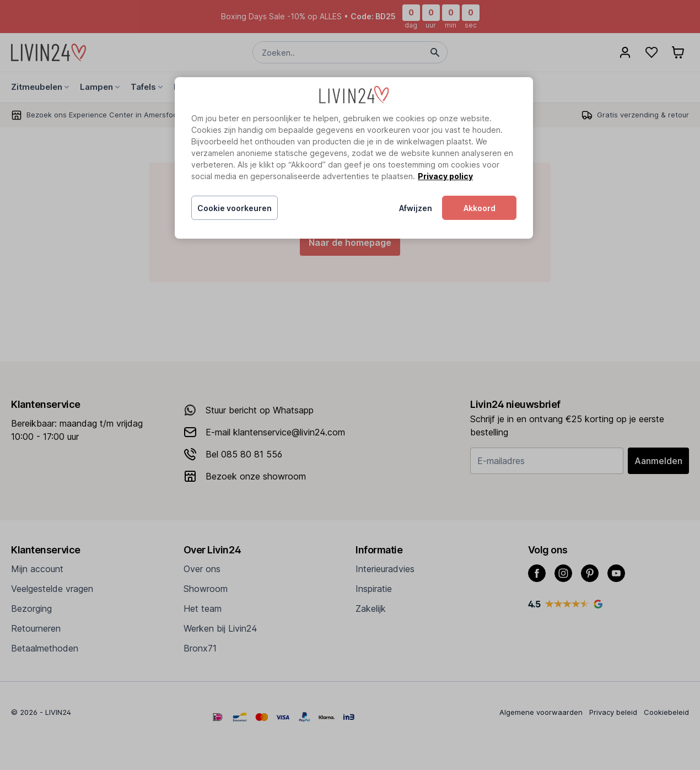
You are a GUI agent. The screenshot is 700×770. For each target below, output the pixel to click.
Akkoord (480, 208)
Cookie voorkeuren (235, 208)
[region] (354, 158)
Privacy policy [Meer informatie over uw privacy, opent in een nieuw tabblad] (445, 176)
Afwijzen (416, 208)
